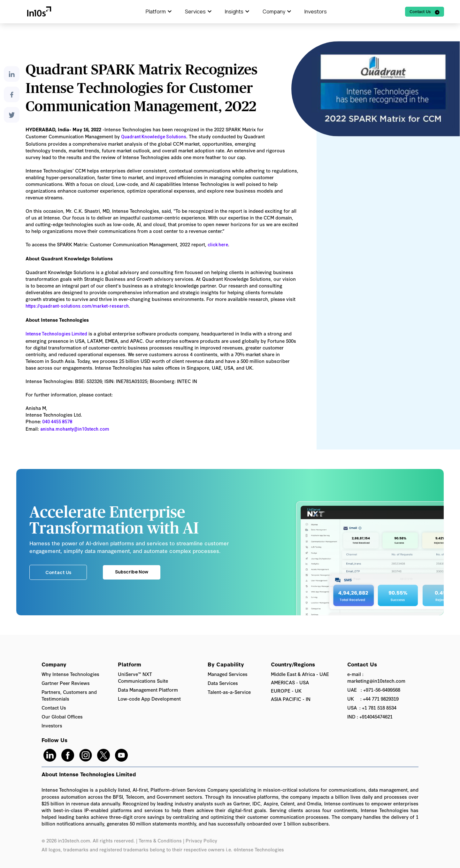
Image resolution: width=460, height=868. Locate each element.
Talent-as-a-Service (229, 692)
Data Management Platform (148, 690)
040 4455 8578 (57, 422)
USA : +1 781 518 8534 (372, 707)
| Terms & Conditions (159, 840)
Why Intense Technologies (70, 674)
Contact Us (54, 707)
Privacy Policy (202, 840)
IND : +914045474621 (370, 716)
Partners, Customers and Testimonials (69, 695)
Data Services (223, 683)
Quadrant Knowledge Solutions (154, 137)
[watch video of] (425, 12)
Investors (316, 12)
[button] (159, 12)
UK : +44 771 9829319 (373, 699)
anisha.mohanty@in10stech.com (75, 429)
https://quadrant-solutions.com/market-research (77, 306)
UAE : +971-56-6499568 (374, 690)
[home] (26, 12)
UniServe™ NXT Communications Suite (143, 677)
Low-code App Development (149, 699)
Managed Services (228, 674)
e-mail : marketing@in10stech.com (376, 677)
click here (218, 245)
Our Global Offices (62, 716)
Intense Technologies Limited (56, 334)
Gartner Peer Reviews (66, 683)
